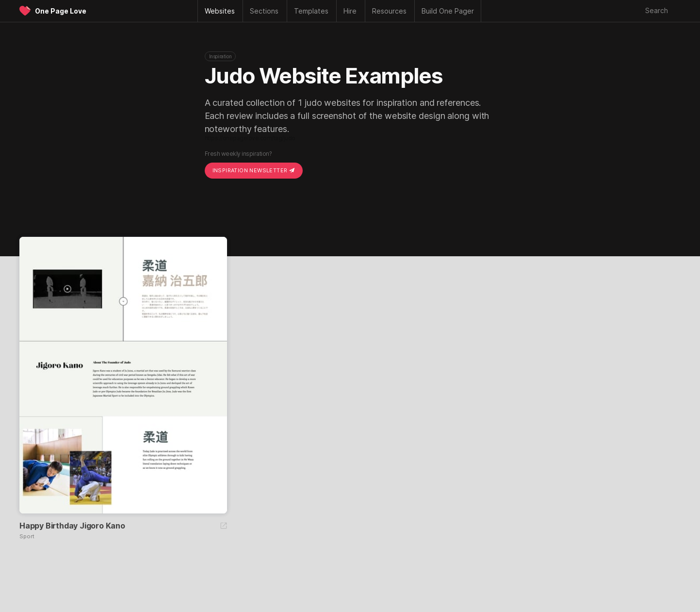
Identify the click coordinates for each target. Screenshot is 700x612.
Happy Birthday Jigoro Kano (72, 526)
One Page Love (61, 11)
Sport (27, 537)
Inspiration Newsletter (254, 170)
